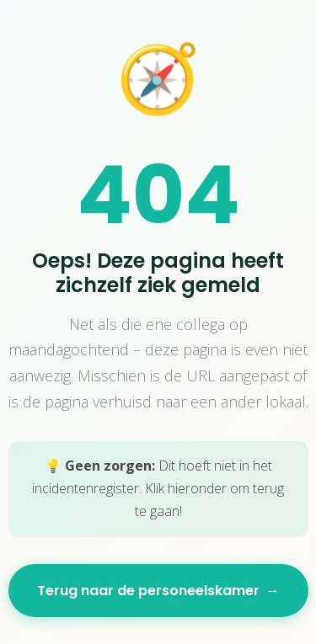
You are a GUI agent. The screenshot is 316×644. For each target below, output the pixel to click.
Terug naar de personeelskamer (158, 591)
